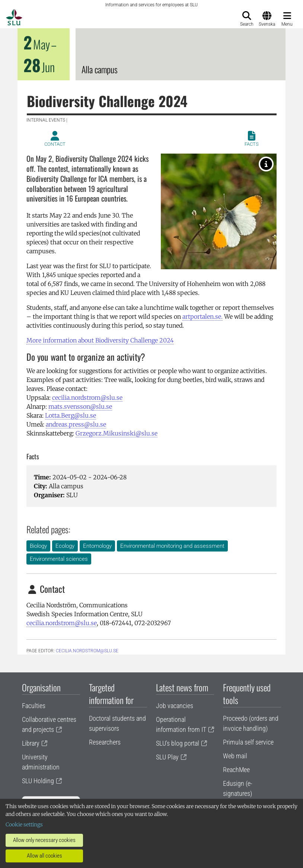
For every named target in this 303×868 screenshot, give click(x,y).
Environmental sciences (59, 559)
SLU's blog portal (178, 743)
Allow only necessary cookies (44, 840)
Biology (38, 546)
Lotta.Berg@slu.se (71, 415)
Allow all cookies (44, 856)
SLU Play (167, 757)
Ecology (65, 546)
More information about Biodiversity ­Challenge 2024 (100, 340)
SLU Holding (38, 781)
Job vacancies (175, 706)
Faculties (34, 706)
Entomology (97, 546)
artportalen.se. (202, 316)
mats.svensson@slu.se (80, 406)
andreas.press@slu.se (76, 424)
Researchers (105, 742)
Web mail (235, 756)
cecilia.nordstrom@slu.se (87, 398)
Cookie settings (24, 824)
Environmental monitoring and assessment (172, 546)
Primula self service (248, 742)
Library (31, 743)
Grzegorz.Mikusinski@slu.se (117, 433)
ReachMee (236, 770)
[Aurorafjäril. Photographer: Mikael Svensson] (266, 164)
